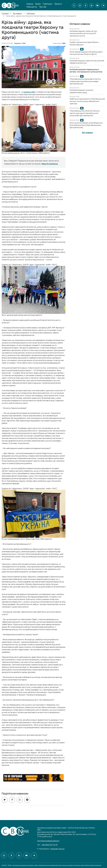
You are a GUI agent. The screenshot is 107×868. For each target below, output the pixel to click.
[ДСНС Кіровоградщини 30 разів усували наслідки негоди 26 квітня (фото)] (86, 53)
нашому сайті (30, 92)
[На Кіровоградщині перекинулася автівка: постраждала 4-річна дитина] (86, 71)
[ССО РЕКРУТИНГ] (34, 778)
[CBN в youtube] (97, 5)
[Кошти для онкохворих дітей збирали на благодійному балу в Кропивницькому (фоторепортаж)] (86, 125)
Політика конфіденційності (48, 841)
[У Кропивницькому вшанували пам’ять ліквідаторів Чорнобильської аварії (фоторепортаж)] (85, 81)
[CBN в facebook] (86, 5)
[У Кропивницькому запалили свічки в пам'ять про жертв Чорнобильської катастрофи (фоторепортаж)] (85, 113)
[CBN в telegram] (103, 5)
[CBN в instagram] (80, 5)
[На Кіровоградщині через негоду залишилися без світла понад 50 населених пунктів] (83, 33)
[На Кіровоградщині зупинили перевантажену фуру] (81, 91)
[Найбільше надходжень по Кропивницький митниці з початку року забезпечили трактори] (87, 101)
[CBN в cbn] (92, 5)
